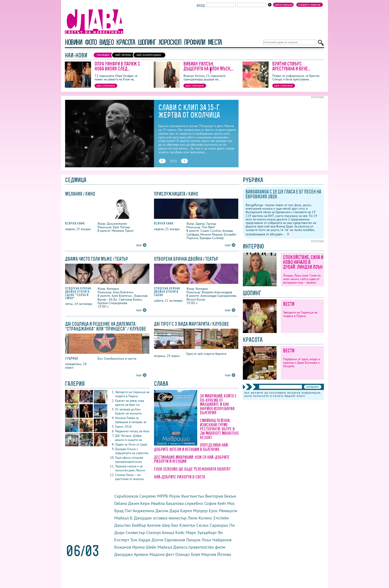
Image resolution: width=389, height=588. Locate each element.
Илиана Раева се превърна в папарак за (131, 420)
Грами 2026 (123, 426)
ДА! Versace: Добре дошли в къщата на (128, 438)
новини (73, 42)
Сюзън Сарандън (212, 525)
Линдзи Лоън (199, 540)
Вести (289, 304)
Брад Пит (123, 511)
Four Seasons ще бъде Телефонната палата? (192, 469)
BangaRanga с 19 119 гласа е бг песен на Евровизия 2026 (283, 194)
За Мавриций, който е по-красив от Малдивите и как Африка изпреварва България (218, 404)
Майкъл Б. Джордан (133, 518)
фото (91, 42)
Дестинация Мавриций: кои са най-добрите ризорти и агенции (192, 459)
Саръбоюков (126, 496)
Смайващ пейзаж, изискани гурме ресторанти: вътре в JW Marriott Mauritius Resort (219, 429)
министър (178, 518)
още (139, 245)
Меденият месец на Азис (132, 431)
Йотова (224, 554)
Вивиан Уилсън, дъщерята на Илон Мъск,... (209, 66)
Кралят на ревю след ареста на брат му (130, 403)
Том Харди (140, 540)
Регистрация (284, 5)
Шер (166, 525)
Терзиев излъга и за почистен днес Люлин (130, 468)
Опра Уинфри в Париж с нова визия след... (117, 66)
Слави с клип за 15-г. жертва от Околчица (189, 111)
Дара (174, 511)
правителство (201, 547)
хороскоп (170, 42)
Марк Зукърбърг (201, 532)
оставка (160, 518)
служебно (194, 503)
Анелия (154, 525)
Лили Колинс (200, 518)
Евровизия (175, 540)
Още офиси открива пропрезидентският (129, 460)
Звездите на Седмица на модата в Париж (132, 394)
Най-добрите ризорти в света (180, 477)
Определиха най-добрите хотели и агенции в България (192, 447)
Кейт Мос (226, 503)
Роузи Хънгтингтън (187, 496)
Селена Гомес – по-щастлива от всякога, (130, 477)
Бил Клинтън (183, 525)
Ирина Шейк (144, 547)
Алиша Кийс (173, 532)
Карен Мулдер (194, 511)
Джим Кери (139, 503)
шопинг (147, 42)
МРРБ (163, 496)
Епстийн (221, 518)
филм (220, 547)
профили (194, 42)
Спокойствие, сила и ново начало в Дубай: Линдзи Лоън (303, 262)
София (210, 503)
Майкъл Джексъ (172, 547)
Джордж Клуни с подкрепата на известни (132, 451)
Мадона (157, 554)
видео (106, 42)
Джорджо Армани (131, 554)
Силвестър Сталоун (143, 532)
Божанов (123, 547)
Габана (121, 503)
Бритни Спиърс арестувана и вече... (291, 66)
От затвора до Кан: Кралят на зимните (128, 411)
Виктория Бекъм (220, 496)
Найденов (222, 540)
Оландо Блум (188, 554)
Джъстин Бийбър (130, 525)
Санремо (148, 496)
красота (125, 42)
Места (215, 42)
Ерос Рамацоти (223, 511)
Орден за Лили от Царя (131, 444)
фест (170, 554)
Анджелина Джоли (150, 511)
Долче (157, 540)
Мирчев (209, 554)
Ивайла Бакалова (167, 503)
